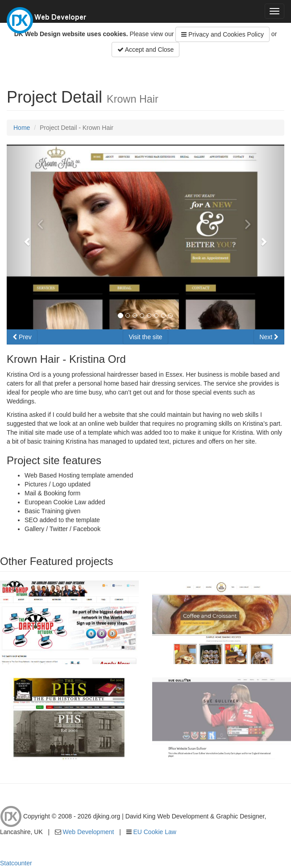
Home (22, 128)
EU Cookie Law (155, 832)
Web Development (89, 832)
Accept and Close (146, 50)
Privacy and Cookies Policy (222, 34)
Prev (22, 337)
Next (269, 337)
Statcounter (16, 863)
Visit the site (145, 337)
